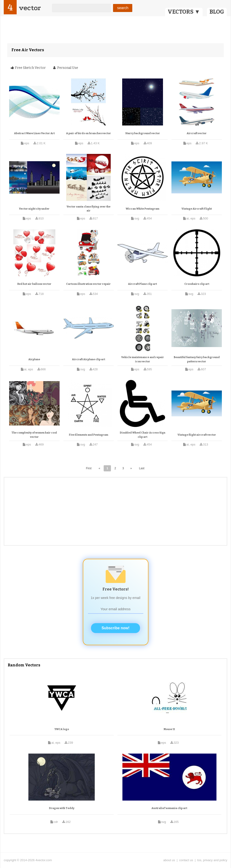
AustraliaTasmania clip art (169, 808)
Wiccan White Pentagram (142, 209)
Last (142, 468)
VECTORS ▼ (184, 12)
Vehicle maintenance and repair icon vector (143, 359)
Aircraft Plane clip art (142, 284)
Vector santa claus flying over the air (89, 209)
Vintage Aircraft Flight (197, 209)
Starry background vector (143, 133)
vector (30, 8)
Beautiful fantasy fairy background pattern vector (197, 359)
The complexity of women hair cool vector (34, 435)
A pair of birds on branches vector (89, 133)
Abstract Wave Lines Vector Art (34, 133)
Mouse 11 (169, 729)
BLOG (217, 12)
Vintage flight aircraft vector (197, 435)
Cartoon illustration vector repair (88, 284)
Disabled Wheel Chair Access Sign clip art (143, 435)
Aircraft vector (197, 133)
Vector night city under (34, 209)
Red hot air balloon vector (34, 284)
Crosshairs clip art (197, 284)
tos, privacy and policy (212, 860)
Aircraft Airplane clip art (89, 359)
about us (169, 860)
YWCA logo (62, 729)
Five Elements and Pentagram (89, 435)
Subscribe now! (115, 628)
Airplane (34, 359)
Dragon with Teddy (62, 808)
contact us (186, 860)
